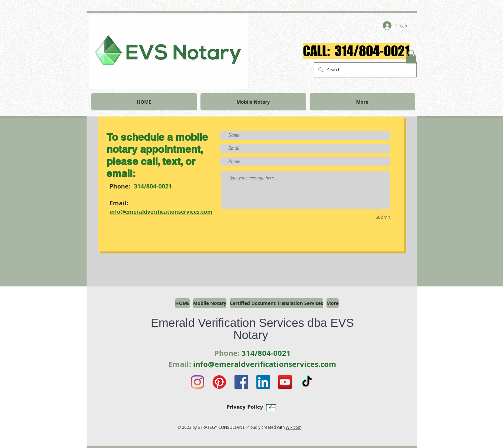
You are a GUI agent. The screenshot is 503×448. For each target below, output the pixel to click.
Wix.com (294, 427)
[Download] (271, 408)
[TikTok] (307, 382)
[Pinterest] (219, 382)
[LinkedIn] (263, 382)
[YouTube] (285, 382)
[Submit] (372, 217)
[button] (411, 57)
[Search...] (365, 70)
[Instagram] (197, 382)
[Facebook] (241, 382)
